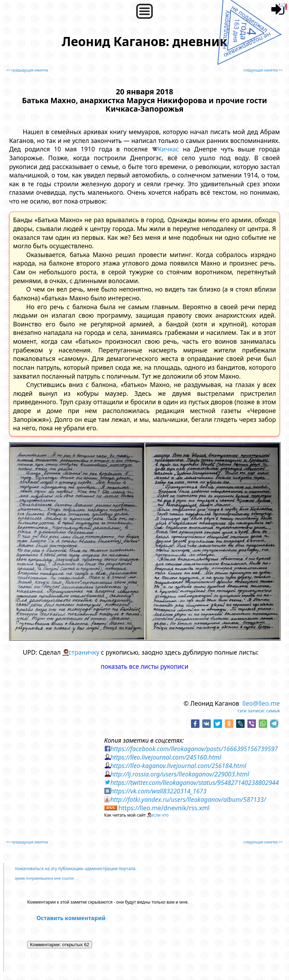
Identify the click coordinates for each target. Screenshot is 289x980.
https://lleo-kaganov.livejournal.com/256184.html (178, 766)
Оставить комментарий (71, 918)
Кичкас (168, 149)
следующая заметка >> (263, 70)
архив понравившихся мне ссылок (44, 878)
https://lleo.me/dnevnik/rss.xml (164, 808)
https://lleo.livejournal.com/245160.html (166, 757)
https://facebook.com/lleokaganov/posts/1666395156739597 (194, 749)
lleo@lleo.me (261, 703)
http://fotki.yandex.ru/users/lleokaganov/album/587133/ (188, 799)
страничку (84, 652)
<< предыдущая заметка (27, 70)
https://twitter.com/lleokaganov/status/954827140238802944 (195, 782)
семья (273, 711)
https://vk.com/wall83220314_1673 (158, 791)
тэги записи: (251, 711)
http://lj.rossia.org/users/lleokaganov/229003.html (180, 774)
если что (160, 815)
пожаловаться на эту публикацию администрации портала (75, 869)
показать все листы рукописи (145, 666)
